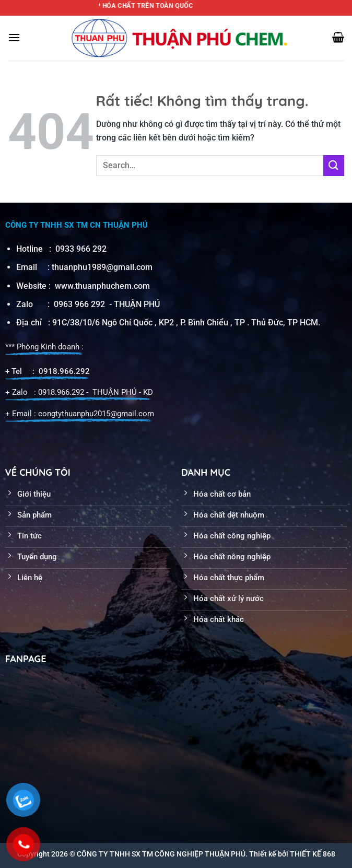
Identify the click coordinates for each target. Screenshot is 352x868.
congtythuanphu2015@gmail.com (96, 414)
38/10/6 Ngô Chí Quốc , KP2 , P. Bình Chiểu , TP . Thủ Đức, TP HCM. (195, 322)
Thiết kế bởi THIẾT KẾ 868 (292, 854)
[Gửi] (334, 165)
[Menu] (14, 37)
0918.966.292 (64, 371)
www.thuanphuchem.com (103, 286)
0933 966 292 (81, 249)
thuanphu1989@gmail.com (102, 267)
